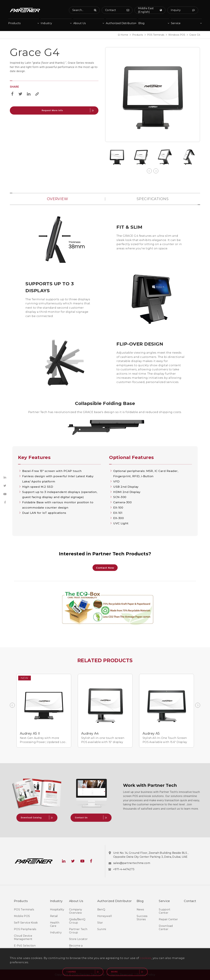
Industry (56, 932)
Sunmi (102, 929)
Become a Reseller (76, 947)
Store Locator (78, 939)
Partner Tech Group (78, 931)
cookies (146, 958)
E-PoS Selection (25, 946)
